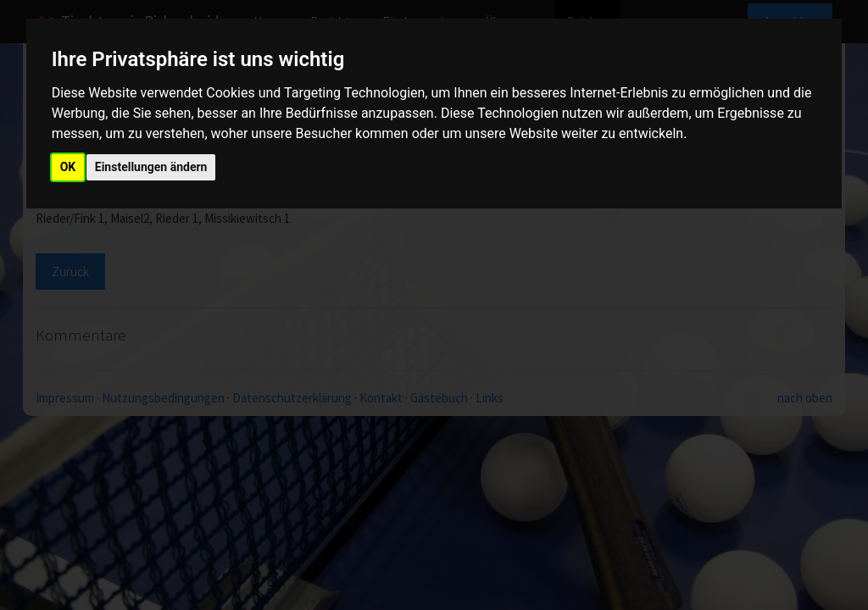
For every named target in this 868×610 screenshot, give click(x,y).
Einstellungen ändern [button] (151, 167)
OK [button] (68, 167)
